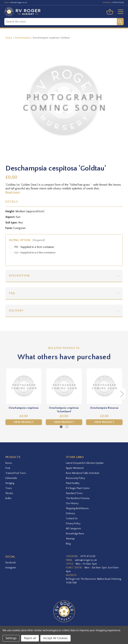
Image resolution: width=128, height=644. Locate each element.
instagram (11, 568)
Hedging (10, 483)
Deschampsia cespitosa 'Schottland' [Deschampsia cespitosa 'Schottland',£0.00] (64, 410)
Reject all (30, 638)
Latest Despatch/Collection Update (85, 463)
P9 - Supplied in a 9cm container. (34, 247)
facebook (11, 563)
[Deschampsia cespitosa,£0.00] (24, 386)
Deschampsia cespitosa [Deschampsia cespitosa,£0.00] (24, 408)
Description (19, 276)
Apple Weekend (75, 468)
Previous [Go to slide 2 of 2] (6, 394)
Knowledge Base (75, 534)
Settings (11, 638)
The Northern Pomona (78, 498)
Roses (9, 463)
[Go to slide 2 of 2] (67, 427)
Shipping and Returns (77, 508)
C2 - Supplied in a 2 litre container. (35, 253)
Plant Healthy (73, 483)
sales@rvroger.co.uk (19, 3)
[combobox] (61, 22)
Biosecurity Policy (75, 478)
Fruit (8, 468)
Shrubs (9, 493)
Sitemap (70, 539)
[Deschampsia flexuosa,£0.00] (104, 386)
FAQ (12, 293)
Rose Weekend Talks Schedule (83, 473)
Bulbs (8, 498)
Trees (9, 488)
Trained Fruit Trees (16, 473)
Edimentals (11, 478)
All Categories (73, 529)
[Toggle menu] (119, 12)
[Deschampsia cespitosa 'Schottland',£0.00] (64, 386)
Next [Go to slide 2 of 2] (122, 394)
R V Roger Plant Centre (78, 488)
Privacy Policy (73, 524)
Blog (68, 544)
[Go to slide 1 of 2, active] (61, 427)
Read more (13, 192)
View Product (24, 422)
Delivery (16, 311)
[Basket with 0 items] (110, 12)
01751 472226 (118, 3)
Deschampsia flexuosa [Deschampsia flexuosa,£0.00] (104, 408)
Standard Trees (74, 493)
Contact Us (72, 519)
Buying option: (27, 240)
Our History (72, 503)
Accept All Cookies (55, 638)
